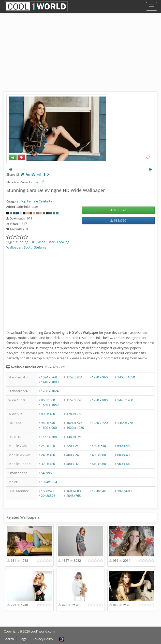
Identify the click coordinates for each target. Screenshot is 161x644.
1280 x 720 (100, 423)
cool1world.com (43, 631)
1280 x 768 (74, 414)
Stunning (21, 242)
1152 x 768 (49, 437)
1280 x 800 (100, 400)
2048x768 (74, 496)
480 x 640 (99, 446)
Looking (63, 242)
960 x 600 (48, 400)
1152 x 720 (74, 400)
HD (33, 242)
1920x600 (124, 491)
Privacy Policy (43, 639)
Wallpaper (14, 247)
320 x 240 (73, 446)
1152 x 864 (74, 377)
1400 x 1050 (126, 377)
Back (51, 242)
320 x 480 (48, 464)
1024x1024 (49, 482)
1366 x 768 (125, 423)
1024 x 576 (74, 423)
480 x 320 (73, 464)
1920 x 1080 (75, 428)
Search (9, 639)
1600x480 (48, 491)
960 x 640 (124, 464)
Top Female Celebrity (36, 201)
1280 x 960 (100, 377)
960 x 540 (48, 423)
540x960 (47, 473)
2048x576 (48, 496)
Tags (23, 639)
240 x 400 (48, 455)
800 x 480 (48, 414)
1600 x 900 (49, 428)
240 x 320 (48, 446)
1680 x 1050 (50, 405)
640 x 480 (124, 446)
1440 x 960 (74, 437)
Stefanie (40, 247)
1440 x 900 (125, 400)
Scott (28, 247)
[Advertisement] (80, 56)
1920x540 (99, 491)
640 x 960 (99, 464)
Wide (41, 242)
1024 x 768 (49, 377)
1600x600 (74, 491)
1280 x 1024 (50, 391)
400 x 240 (73, 455)
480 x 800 (99, 455)
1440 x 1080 (50, 382)
